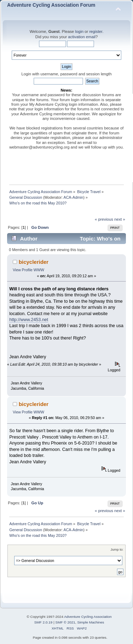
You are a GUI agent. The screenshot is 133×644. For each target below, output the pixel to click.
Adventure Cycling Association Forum (51, 5)
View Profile (23, 270)
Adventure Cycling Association (88, 617)
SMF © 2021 (65, 622)
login (79, 31)
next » (120, 219)
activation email (82, 37)
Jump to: (117, 549)
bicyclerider (34, 262)
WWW (39, 270)
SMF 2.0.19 (43, 622)
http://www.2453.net (29, 320)
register (96, 31)
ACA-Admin (73, 197)
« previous (104, 219)
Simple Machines (91, 622)
